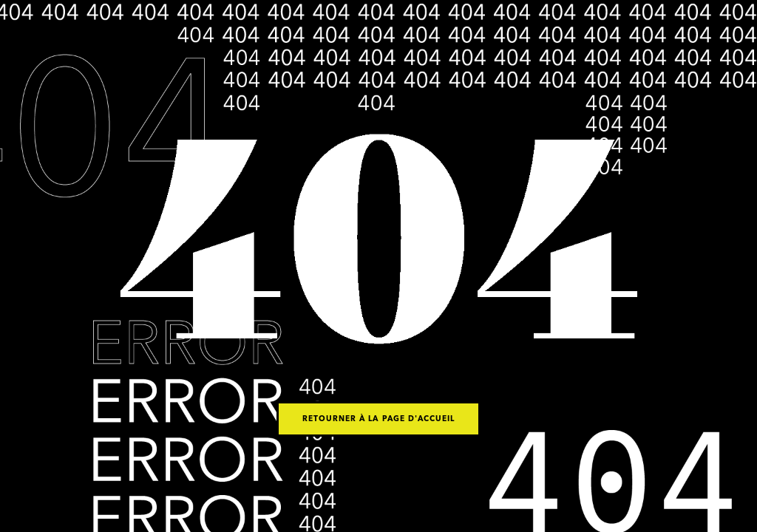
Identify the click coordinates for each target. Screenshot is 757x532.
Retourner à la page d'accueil (378, 419)
